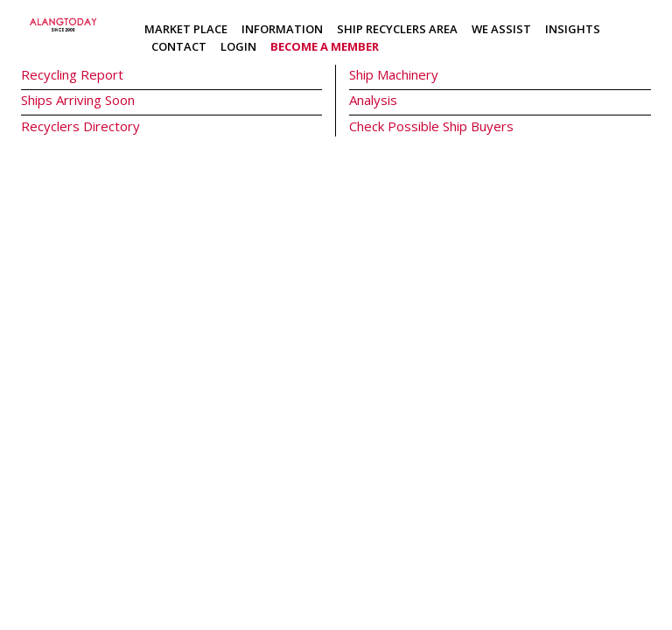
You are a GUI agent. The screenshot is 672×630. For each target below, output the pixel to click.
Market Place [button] (186, 29)
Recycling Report (72, 74)
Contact (179, 46)
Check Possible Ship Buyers (431, 126)
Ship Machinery (394, 74)
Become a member (325, 46)
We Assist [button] (501, 29)
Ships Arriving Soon (78, 100)
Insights (573, 29)
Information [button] (282, 29)
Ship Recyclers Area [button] (397, 29)
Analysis (373, 100)
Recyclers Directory (80, 126)
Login (238, 46)
